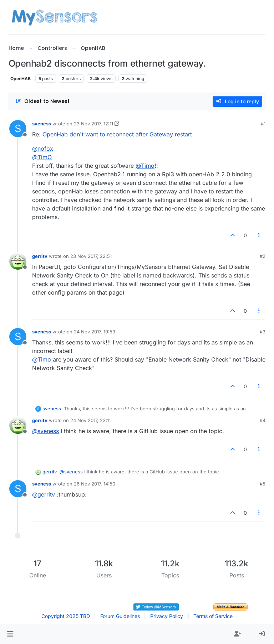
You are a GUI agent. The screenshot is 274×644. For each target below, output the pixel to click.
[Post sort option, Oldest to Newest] (42, 101)
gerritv (40, 256)
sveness (42, 124)
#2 (263, 256)
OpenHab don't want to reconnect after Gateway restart (117, 134)
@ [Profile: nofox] (43, 149)
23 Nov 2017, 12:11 (93, 124)
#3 (263, 332)
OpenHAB (21, 79)
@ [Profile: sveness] (45, 431)
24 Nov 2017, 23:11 (90, 420)
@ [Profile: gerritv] (44, 494)
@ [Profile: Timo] (145, 166)
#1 (263, 124)
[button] (10, 634)
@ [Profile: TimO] (42, 157)
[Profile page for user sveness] (18, 129)
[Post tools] (259, 235)
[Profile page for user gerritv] (18, 261)
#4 (263, 420)
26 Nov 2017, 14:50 (95, 484)
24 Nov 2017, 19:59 (95, 332)
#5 (263, 484)
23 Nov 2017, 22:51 (91, 256)
